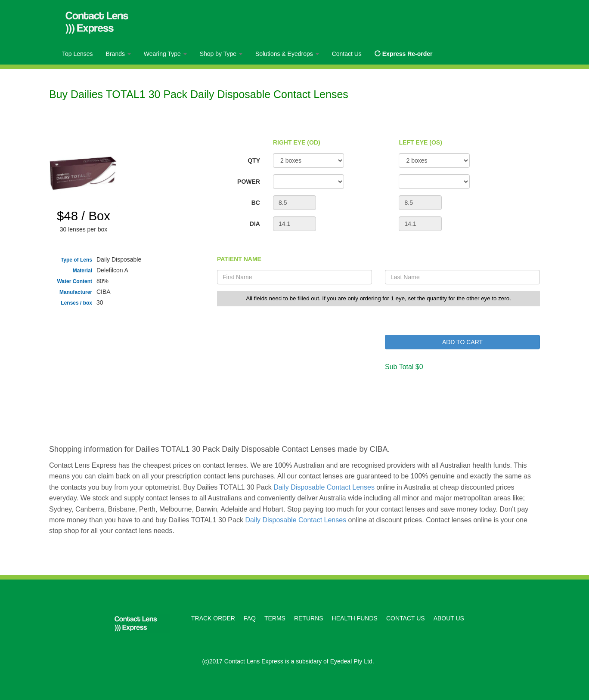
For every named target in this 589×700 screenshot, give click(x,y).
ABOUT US (449, 618)
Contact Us (347, 54)
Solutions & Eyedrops (287, 54)
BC (256, 203)
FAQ (250, 618)
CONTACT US (406, 618)
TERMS (275, 618)
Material (82, 271)
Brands (118, 54)
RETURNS (309, 618)
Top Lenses (77, 54)
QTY (254, 160)
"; (308, 182)
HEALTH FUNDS (355, 618)
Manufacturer (76, 292)
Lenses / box (76, 303)
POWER (249, 182)
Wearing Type (165, 54)
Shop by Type (221, 54)
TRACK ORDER (213, 618)
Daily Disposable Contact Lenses (324, 487)
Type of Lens (76, 260)
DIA (255, 224)
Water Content (74, 281)
